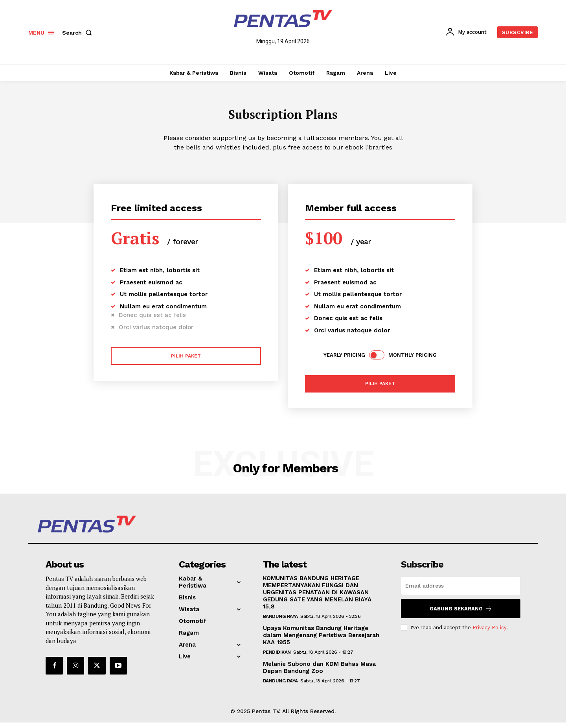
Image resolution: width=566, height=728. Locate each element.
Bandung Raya (280, 622)
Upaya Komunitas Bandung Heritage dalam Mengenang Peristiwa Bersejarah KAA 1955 (321, 641)
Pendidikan (277, 658)
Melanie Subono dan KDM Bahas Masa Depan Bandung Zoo (319, 673)
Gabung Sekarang (461, 614)
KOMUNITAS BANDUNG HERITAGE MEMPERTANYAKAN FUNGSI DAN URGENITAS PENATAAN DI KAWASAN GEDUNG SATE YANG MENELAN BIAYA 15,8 (317, 598)
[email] (461, 591)
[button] (79, 33)
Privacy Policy (489, 633)
